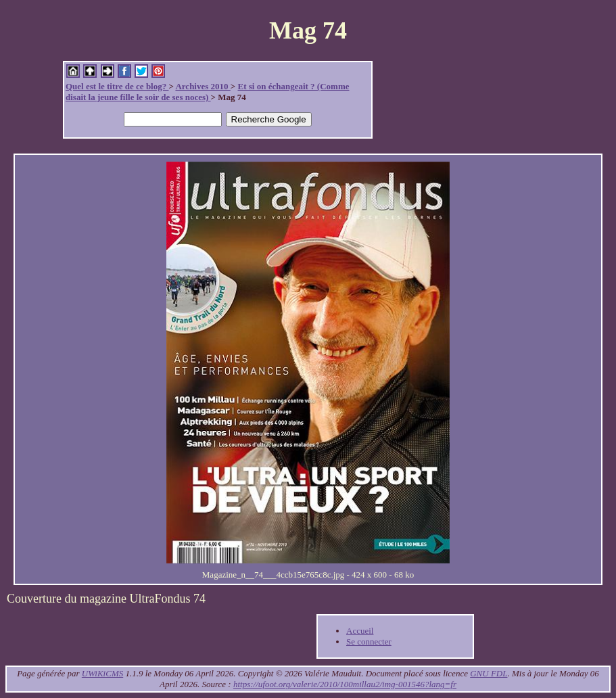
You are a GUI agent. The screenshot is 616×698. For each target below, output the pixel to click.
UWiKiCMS (102, 673)
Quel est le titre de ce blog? (117, 86)
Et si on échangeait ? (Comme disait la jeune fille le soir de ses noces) (208, 92)
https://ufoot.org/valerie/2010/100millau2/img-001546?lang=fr (345, 684)
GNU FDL (489, 673)
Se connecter (369, 642)
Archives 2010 (203, 86)
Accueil (360, 631)
